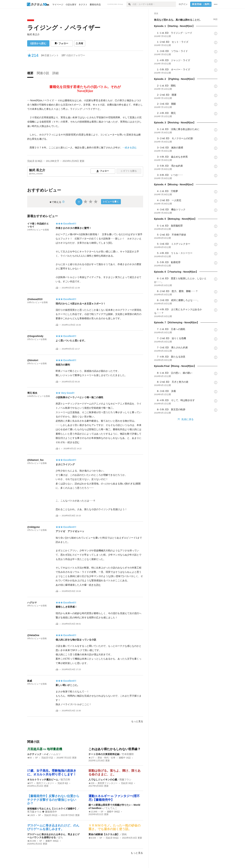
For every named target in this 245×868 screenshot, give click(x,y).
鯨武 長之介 (34, 34)
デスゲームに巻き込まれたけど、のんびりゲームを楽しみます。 (53, 827)
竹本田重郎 (129, 754)
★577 (30, 783)
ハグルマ (32, 603)
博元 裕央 (32, 393)
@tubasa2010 (35, 299)
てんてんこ (111, 808)
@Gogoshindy (35, 336)
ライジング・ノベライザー (64, 28)
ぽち (61, 837)
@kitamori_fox (35, 460)
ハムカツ (56, 754)
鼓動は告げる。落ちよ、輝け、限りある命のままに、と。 (115, 773)
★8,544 (92, 838)
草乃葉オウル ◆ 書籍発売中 (42, 812)
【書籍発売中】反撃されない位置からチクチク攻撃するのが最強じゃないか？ (53, 800)
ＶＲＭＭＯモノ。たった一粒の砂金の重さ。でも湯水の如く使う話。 (115, 827)
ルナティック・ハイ (38, 754)
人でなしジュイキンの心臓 (103, 780)
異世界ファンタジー (108, 783)
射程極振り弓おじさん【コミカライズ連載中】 (52, 809)
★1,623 (31, 815)
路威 (30, 681)
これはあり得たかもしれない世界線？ (115, 749)
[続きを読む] (85, 124)
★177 (91, 758)
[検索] (129, 4)
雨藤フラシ (125, 780)
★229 (91, 783)
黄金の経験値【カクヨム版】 (104, 834)
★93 (30, 758)
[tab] (31, 74)
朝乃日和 (65, 780)
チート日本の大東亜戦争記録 (104, 754)
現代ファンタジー (45, 783)
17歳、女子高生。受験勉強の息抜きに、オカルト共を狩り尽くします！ (52, 773)
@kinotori (33, 360)
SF (37, 758)
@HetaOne (33, 635)
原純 (124, 834)
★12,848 (93, 812)
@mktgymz (34, 527)
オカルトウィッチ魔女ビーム (43, 780)
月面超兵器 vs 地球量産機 (45, 749)
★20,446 (32, 841)
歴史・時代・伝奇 (107, 758)
